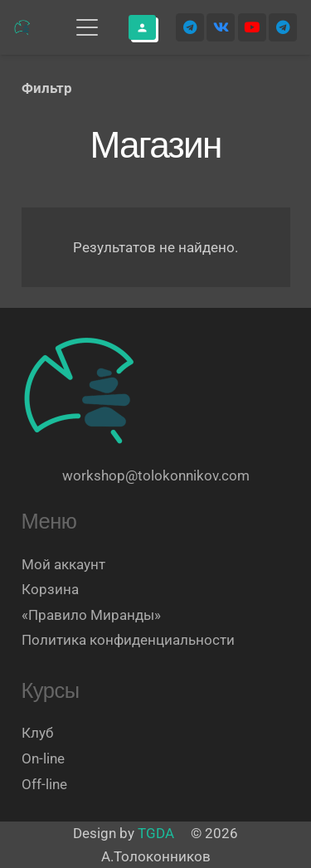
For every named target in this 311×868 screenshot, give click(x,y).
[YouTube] (252, 27)
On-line (43, 758)
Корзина (50, 589)
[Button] (142, 27)
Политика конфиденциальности (128, 640)
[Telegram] (190, 27)
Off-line (44, 784)
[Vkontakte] (221, 27)
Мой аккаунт (63, 564)
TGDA (156, 833)
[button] (87, 27)
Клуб (37, 733)
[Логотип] (23, 27)
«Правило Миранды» (91, 615)
